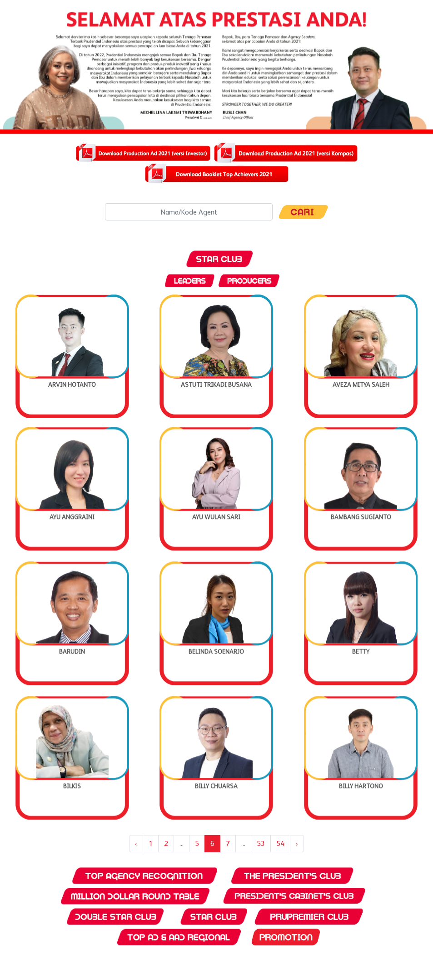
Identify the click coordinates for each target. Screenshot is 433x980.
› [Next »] (297, 843)
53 (261, 843)
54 (280, 843)
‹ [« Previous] (136, 843)
